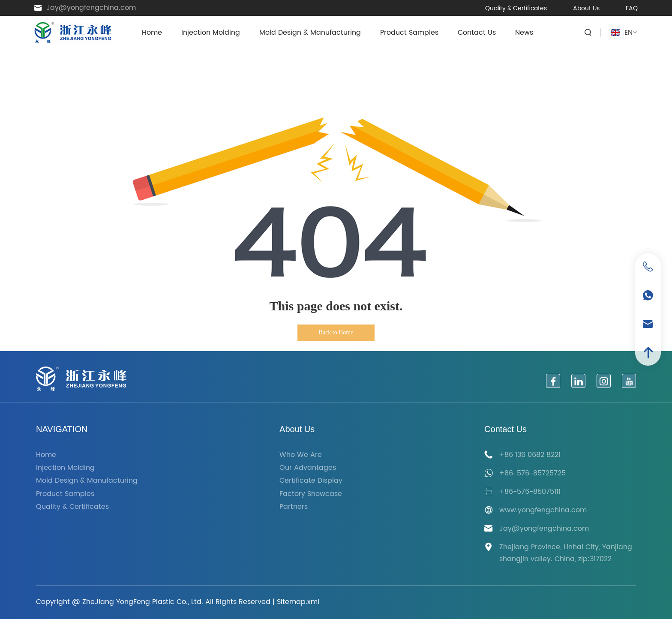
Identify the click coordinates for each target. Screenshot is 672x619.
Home (152, 33)
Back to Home (336, 332)
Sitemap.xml (298, 602)
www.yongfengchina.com (543, 510)
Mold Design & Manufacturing (310, 33)
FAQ (632, 8)
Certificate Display (311, 481)
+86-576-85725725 (532, 473)
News (524, 33)
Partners (294, 507)
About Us (586, 8)
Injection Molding (211, 33)
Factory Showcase (311, 494)
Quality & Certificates (516, 8)
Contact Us (477, 33)
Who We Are (301, 455)
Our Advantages (308, 468)
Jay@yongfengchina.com (91, 8)
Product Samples (409, 33)
